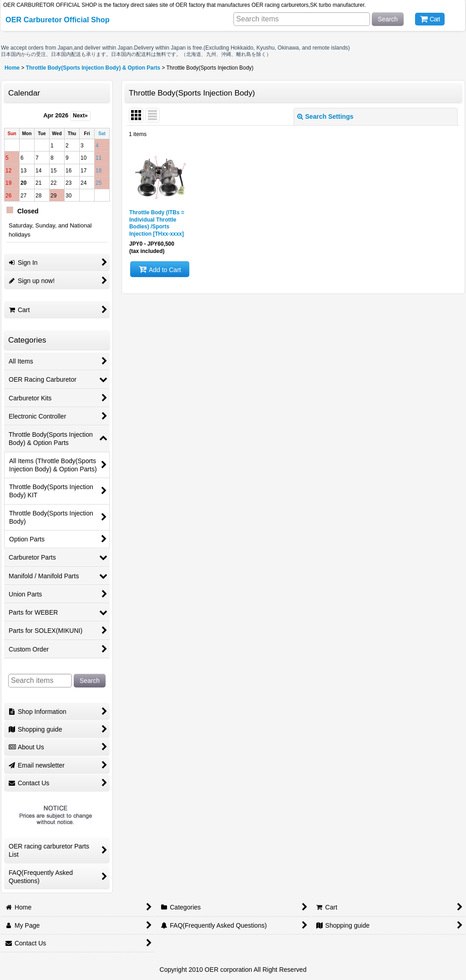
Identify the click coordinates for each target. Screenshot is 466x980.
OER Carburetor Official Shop (58, 20)
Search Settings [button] (325, 116)
